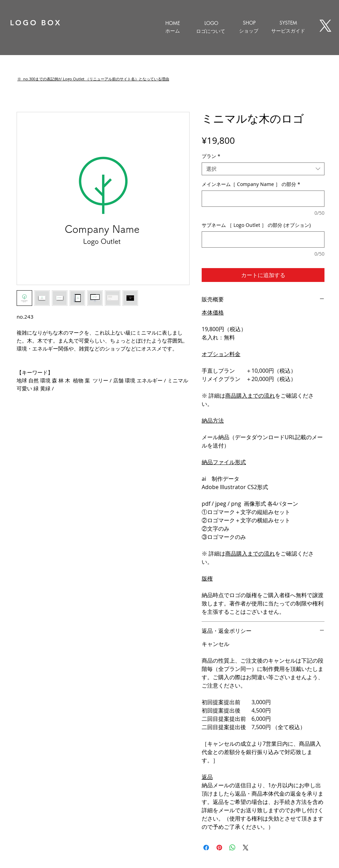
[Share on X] (246, 848)
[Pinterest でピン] (219, 848)
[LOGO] (211, 23)
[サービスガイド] (288, 31)
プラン (211, 156)
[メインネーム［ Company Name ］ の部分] (263, 199)
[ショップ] (249, 31)
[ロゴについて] (210, 31)
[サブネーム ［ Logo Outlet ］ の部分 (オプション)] (263, 240)
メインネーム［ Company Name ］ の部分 (251, 184)
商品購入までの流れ (250, 396)
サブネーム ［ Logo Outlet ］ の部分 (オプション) (256, 225)
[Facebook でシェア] (206, 848)
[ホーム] (172, 31)
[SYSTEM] (288, 23)
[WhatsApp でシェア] (232, 848)
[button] (93, 79)
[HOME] (172, 23)
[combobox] (263, 169)
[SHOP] (249, 23)
